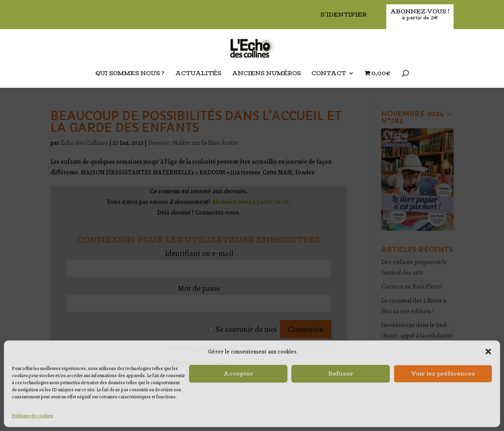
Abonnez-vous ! (420, 15)
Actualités (198, 74)
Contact (329, 74)
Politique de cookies (32, 416)
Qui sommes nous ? (130, 74)
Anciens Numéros (266, 74)
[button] (488, 351)
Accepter (238, 373)
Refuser (341, 373)
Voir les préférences (443, 373)
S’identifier (344, 15)
